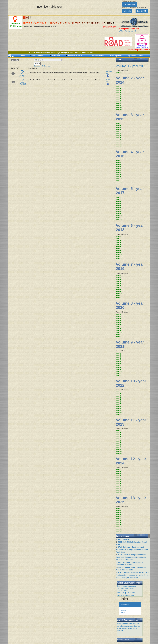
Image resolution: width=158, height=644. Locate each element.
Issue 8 (118, 101)
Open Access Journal (127, 31)
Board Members (38, 56)
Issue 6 (118, 97)
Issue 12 (119, 72)
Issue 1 (118, 87)
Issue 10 (119, 105)
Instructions (56, 56)
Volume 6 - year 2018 (130, 228)
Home (12, 56)
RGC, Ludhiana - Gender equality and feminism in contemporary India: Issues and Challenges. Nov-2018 (133, 575)
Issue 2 (118, 89)
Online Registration (116, 56)
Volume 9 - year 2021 (130, 344)
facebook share (109, 73)
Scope (123, 612)
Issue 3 (118, 91)
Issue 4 (118, 93)
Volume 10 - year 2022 (131, 383)
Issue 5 (118, 95)
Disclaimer (124, 610)
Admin (141, 56)
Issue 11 (119, 107)
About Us (22, 56)
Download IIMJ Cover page (43, 66)
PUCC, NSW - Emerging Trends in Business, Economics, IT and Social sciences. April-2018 (131, 557)
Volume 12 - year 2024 (131, 461)
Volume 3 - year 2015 (130, 117)
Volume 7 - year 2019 (130, 266)
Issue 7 (118, 99)
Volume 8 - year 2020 (130, 305)
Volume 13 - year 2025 (131, 500)
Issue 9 (118, 103)
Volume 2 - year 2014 (130, 80)
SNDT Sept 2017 (124, 539)
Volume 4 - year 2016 (130, 154)
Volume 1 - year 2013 (131, 66)
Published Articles (98, 56)
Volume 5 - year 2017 (130, 191)
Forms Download (75, 56)
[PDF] (23, 74)
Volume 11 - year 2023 (131, 422)
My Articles (132, 56)
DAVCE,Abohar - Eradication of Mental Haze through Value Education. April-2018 (132, 550)
